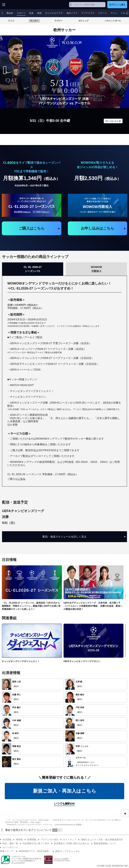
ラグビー (58, 21)
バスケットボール (113, 21)
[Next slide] (124, 70)
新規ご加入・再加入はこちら (65, 791)
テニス (11, 21)
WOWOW (17, 5)
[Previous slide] (5, 70)
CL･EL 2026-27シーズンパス (33, 269)
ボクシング (84, 21)
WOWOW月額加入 (96, 269)
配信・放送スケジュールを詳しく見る (84, 537)
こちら (22, 479)
